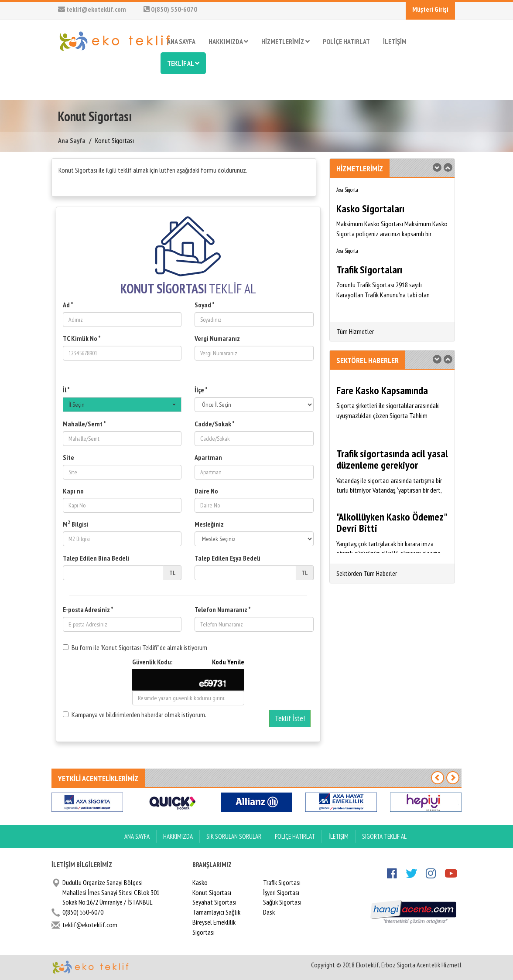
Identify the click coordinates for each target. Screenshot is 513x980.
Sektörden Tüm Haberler (367, 573)
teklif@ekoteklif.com (92, 9)
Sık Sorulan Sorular (234, 836)
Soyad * (205, 305)
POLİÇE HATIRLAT (346, 41)
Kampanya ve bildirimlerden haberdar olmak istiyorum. (135, 715)
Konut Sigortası (212, 892)
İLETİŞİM (395, 41)
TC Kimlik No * (82, 338)
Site (68, 457)
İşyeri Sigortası (281, 892)
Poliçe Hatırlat (295, 836)
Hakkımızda (178, 836)
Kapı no (73, 491)
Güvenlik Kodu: (188, 662)
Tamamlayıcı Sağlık (216, 912)
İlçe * (201, 390)
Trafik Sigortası (282, 882)
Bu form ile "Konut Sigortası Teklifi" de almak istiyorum (135, 647)
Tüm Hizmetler (355, 331)
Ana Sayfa (72, 140)
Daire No (206, 491)
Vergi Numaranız (217, 338)
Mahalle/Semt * (84, 424)
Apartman (208, 457)
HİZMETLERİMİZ (286, 41)
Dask (269, 912)
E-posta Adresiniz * (88, 609)
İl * (66, 390)
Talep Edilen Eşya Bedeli (227, 558)
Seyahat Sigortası (214, 902)
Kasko (200, 882)
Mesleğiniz (209, 524)
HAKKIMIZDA (228, 41)
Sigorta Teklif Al (384, 836)
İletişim (339, 836)
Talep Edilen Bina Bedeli (96, 558)
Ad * (68, 305)
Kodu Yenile (228, 662)
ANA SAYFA (181, 41)
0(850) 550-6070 (170, 9)
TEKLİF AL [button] (183, 63)
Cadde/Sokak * (215, 424)
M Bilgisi (75, 524)
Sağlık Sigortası (282, 902)
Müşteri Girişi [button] (430, 9)
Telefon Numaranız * (223, 609)
